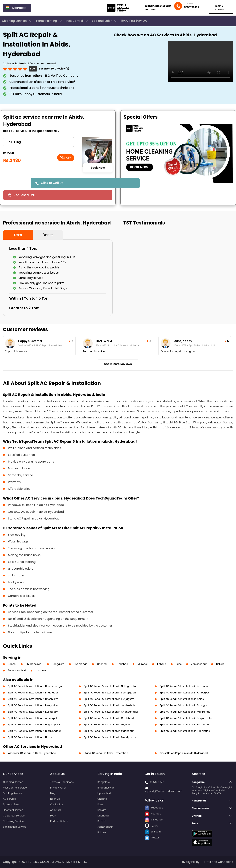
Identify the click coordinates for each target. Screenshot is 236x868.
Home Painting (49, 21)
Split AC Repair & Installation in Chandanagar (111, 712)
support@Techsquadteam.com (163, 791)
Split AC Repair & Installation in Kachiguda (185, 731)
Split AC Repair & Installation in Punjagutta (109, 699)
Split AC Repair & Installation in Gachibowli (109, 718)
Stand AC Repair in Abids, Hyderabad (106, 753)
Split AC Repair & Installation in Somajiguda (110, 693)
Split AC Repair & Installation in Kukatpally (33, 712)
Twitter (152, 838)
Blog (53, 793)
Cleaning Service (13, 782)
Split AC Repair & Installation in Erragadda (33, 705)
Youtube (153, 814)
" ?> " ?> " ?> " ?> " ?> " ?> (39, 142)
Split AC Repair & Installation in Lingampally (34, 724)
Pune (179, 664)
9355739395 (192, 7)
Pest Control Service (15, 788)
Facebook (154, 808)
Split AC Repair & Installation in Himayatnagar (35, 686)
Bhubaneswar (34, 664)
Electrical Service (13, 810)
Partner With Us (59, 821)
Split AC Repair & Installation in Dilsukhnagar (34, 731)
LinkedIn (153, 832)
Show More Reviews (118, 364)
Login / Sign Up (219, 8)
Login (53, 816)
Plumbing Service (13, 821)
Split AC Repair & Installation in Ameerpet (33, 718)
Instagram (154, 820)
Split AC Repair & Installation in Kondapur (184, 686)
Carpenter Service (14, 816)
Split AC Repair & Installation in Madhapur (109, 731)
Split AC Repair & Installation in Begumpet (185, 724)
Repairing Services (134, 21)
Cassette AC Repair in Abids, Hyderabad (184, 753)
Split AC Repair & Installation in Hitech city (33, 699)
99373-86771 (157, 782)
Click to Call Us (52, 183)
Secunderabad (17, 670)
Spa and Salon (105, 21)
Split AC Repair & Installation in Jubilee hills (109, 705)
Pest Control (77, 21)
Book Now (98, 168)
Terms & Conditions (62, 782)
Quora (152, 826)
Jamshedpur (199, 664)
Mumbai (143, 664)
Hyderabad (81, 664)
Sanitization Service (15, 827)
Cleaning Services (18, 21)
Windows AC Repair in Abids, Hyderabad (32, 753)
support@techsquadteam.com (158, 8)
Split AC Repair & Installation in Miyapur (107, 724)
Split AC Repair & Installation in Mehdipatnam (111, 737)
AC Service (9, 799)
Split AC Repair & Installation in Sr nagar (183, 705)
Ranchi (12, 664)
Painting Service (12, 793)
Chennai (102, 664)
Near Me (55, 799)
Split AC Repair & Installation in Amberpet (184, 693)
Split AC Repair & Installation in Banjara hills (186, 718)
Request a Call (24, 195)
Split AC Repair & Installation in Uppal (30, 737)
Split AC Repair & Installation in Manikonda (185, 712)
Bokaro (220, 664)
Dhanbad (122, 664)
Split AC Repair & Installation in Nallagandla (110, 686)
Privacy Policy (58, 788)
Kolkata (162, 664)
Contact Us (57, 804)
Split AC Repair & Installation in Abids (182, 699)
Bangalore (58, 664)
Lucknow (41, 670)
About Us (56, 810)
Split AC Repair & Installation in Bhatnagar (33, 693)
